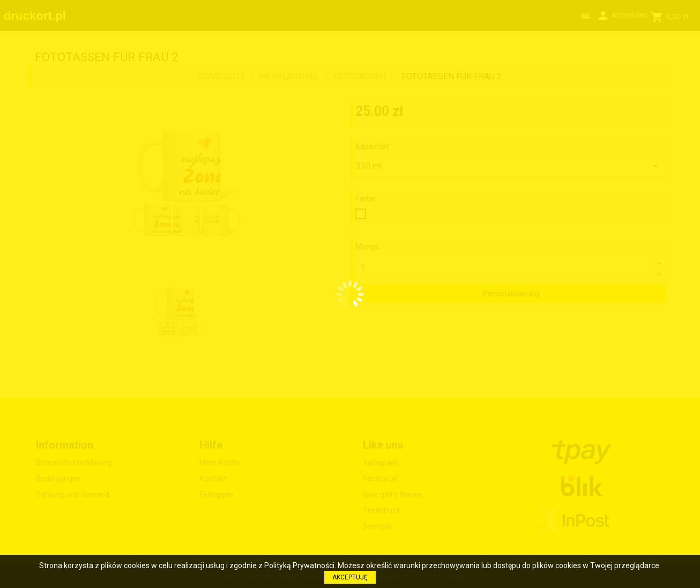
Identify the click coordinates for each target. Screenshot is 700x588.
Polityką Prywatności (299, 565)
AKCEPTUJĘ (350, 577)
